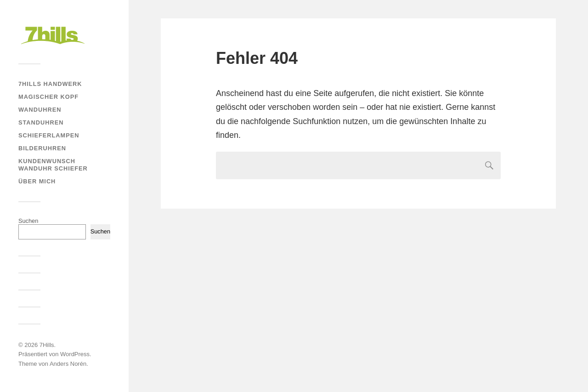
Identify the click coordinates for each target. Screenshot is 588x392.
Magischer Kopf (48, 97)
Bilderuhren (42, 148)
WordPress (75, 354)
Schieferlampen (49, 135)
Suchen (28, 221)
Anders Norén (68, 364)
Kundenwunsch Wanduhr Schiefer (53, 165)
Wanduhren (40, 110)
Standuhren (41, 122)
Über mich (37, 181)
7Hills (47, 345)
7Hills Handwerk (50, 84)
